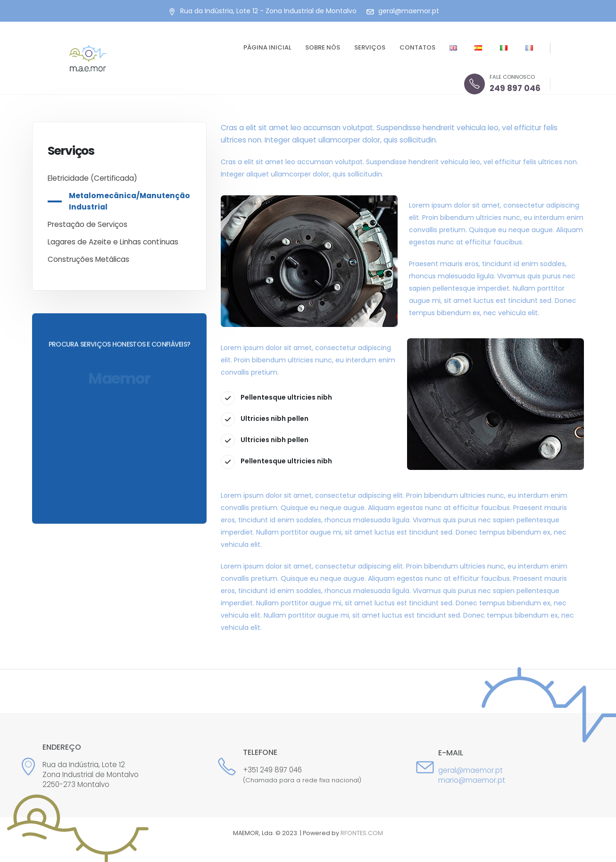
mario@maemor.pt (472, 780)
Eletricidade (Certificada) (92, 178)
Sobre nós (323, 47)
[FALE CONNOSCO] (502, 84)
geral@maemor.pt (470, 770)
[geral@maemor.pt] (403, 11)
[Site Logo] (88, 58)
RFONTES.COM (362, 833)
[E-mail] (426, 767)
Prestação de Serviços (87, 224)
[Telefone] (308, 767)
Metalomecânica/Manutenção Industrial (129, 201)
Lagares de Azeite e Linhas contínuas (113, 242)
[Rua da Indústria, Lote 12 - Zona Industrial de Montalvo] (262, 11)
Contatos (417, 47)
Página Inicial (267, 47)
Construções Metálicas (88, 259)
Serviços (370, 47)
